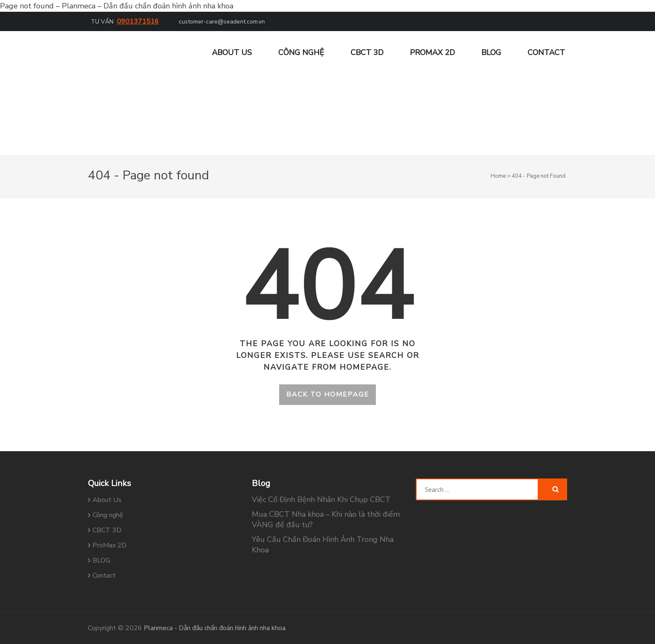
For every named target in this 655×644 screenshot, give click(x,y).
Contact (546, 53)
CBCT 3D (367, 53)
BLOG (491, 53)
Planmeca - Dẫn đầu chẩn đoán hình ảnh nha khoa (215, 628)
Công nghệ (301, 53)
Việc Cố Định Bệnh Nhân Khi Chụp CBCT (321, 499)
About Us (232, 53)
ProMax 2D (432, 53)
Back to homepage (328, 394)
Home (498, 176)
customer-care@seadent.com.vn (222, 22)
